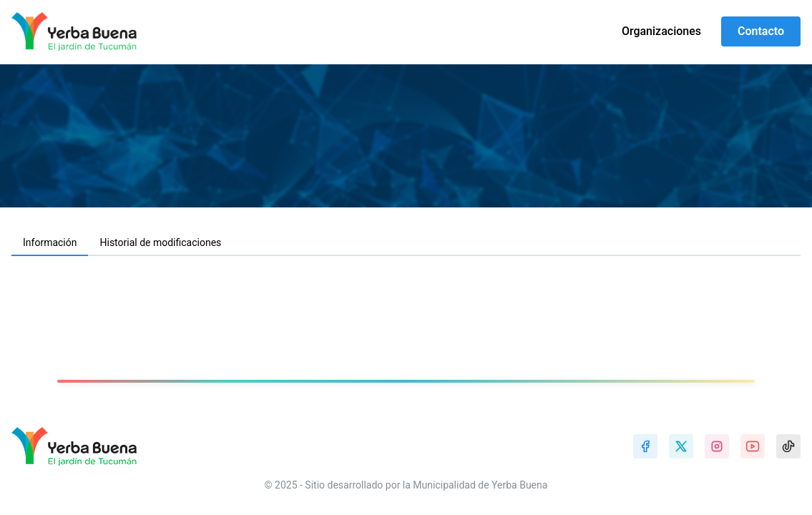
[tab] (50, 243)
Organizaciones (661, 31)
